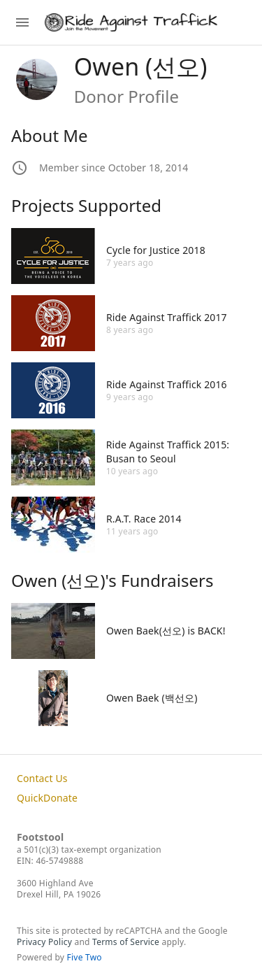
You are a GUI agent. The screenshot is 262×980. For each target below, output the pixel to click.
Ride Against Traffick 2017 (167, 317)
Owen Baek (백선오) (152, 698)
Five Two (85, 957)
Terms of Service (126, 942)
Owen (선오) (141, 66)
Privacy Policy (44, 942)
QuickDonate (47, 798)
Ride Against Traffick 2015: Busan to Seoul (168, 452)
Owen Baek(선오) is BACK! (166, 631)
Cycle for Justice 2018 (156, 250)
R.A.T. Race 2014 (144, 519)
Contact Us (42, 778)
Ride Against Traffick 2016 (167, 384)
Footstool (40, 837)
